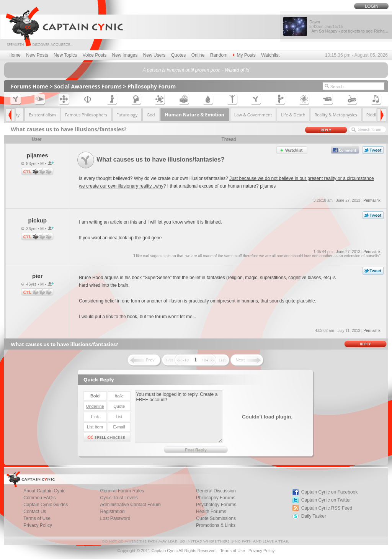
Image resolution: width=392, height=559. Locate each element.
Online (198, 55)
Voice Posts (95, 55)
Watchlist (270, 55)
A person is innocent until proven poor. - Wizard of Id (196, 70)
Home (15, 55)
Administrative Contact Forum (131, 505)
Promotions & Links (216, 525)
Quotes (179, 55)
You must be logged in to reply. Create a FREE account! (179, 417)
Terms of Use (233, 551)
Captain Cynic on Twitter (326, 500)
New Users (154, 55)
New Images (125, 55)
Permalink (372, 200)
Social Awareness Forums (88, 86)
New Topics (65, 55)
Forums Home (29, 86)
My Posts (244, 55)
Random (219, 55)
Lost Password (115, 518)
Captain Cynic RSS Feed (327, 508)
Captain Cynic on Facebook (329, 492)
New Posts (37, 55)
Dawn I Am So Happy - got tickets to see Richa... (349, 26)
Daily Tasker (314, 516)
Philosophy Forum (152, 86)
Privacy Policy (38, 525)
